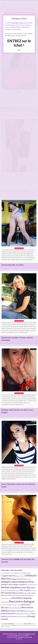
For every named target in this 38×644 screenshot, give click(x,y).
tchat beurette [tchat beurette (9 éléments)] (8, 613)
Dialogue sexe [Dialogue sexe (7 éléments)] (6, 584)
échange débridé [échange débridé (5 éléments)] (12, 616)
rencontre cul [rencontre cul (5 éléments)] (5, 602)
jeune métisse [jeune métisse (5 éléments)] (28, 593)
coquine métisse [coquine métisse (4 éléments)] (20, 576)
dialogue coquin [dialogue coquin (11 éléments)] (9, 582)
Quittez (19, 50)
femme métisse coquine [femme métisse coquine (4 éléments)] (7, 591)
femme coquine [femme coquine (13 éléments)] (10, 587)
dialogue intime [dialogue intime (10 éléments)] (26, 582)
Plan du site (19, 639)
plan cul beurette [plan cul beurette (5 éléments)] (22, 595)
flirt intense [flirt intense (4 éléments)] (33, 591)
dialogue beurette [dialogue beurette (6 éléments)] (17, 579)
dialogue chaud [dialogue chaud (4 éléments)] (27, 579)
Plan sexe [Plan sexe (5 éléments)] (30, 595)
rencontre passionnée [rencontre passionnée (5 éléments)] (15, 608)
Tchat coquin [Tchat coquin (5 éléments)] (19, 614)
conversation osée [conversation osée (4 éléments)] (15, 573)
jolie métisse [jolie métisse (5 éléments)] (9, 595)
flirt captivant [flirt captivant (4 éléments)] (17, 591)
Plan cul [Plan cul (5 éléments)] (15, 595)
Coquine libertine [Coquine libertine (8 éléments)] (8, 576)
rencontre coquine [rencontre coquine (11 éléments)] (21, 598)
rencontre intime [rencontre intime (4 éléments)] (17, 605)
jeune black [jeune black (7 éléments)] (19, 593)
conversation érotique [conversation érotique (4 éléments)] (25, 573)
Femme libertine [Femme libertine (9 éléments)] (27, 587)
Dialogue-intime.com (10, 634)
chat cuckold (27, 624)
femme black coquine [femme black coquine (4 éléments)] (32, 585)
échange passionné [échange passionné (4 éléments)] (22, 617)
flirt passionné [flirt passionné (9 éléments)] (8, 593)
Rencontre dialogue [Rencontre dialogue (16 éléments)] (22, 601)
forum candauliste (9, 624)
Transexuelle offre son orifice (12, 265)
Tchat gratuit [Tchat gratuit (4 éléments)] (27, 614)
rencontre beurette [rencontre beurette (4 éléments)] (6, 598)
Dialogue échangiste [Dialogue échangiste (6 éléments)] (19, 584)
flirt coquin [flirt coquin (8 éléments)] (25, 590)
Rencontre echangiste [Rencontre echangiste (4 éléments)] (7, 605)
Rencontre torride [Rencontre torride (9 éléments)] (15, 611)
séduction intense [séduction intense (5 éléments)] (29, 611)
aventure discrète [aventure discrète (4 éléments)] (5, 573)
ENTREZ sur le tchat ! (19, 43)
